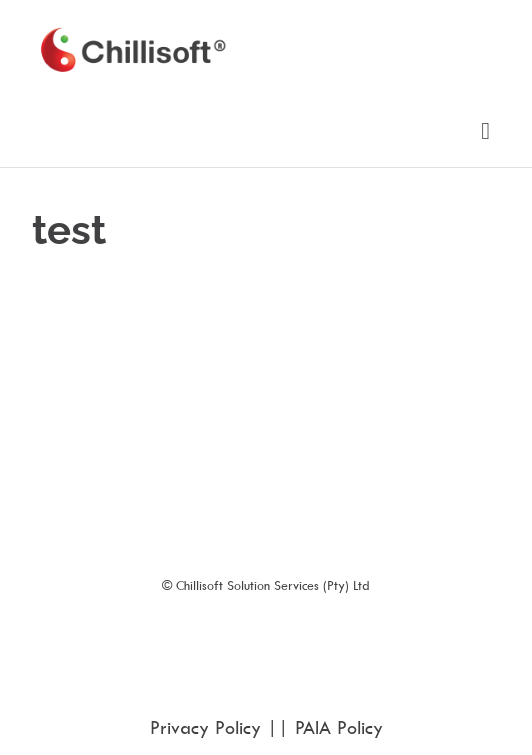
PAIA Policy (339, 727)
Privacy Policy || (222, 727)
